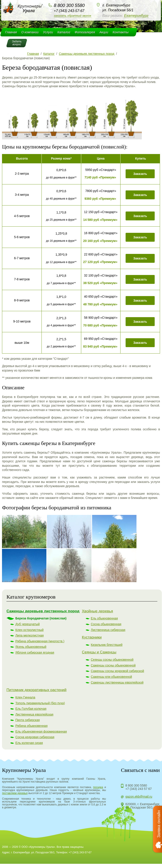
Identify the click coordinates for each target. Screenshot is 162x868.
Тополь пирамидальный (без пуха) (40, 703)
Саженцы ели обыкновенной (111, 677)
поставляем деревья (15, 793)
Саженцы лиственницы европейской (117, 682)
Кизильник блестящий (107, 645)
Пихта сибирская (28, 720)
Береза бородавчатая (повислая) (41, 618)
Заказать (140, 174)
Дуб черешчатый (28, 624)
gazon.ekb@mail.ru (139, 797)
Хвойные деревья (97, 611)
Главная (11, 32)
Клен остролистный (29, 630)
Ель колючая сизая (29, 743)
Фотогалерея (85, 32)
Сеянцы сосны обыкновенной (112, 660)
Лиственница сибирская (108, 630)
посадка (98, 787)
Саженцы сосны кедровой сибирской (117, 671)
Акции (104, 32)
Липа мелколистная (30, 635)
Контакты (121, 32)
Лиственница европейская (34, 714)
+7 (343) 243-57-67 (69, 11)
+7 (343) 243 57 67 (139, 789)
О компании (30, 32)
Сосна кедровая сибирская (35, 737)
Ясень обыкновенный (31, 647)
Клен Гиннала (25, 697)
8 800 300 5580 (69, 5)
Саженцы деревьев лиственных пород (43, 611)
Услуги (48, 32)
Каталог (64, 32)
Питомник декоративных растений (36, 690)
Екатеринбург (136, 16)
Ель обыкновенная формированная (41, 732)
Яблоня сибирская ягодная (35, 652)
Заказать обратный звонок (73, 16)
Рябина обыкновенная (31, 726)
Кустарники (92, 637)
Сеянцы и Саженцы (99, 652)
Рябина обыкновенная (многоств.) (40, 641)
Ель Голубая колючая (31, 709)
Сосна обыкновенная (106, 624)
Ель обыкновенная (104, 618)
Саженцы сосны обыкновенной (113, 665)
